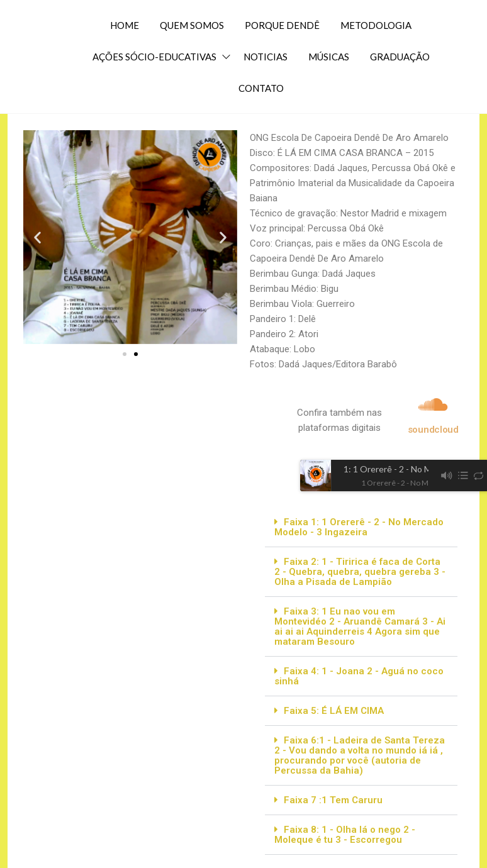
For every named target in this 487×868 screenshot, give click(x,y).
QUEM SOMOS (192, 25)
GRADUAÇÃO (400, 57)
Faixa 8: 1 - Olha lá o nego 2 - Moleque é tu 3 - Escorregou (345, 835)
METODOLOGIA (376, 25)
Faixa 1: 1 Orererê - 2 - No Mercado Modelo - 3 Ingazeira (359, 527)
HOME (125, 25)
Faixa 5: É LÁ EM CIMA (334, 711)
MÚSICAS (329, 57)
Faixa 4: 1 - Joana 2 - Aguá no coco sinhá (359, 676)
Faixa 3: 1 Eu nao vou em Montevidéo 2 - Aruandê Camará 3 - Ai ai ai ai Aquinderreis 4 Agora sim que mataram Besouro (360, 626)
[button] (37, 237)
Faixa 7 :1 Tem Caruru (333, 800)
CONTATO (261, 88)
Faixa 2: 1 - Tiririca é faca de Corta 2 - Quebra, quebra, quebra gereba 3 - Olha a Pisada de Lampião (360, 572)
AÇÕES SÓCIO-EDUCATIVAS (154, 57)
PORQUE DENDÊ (282, 25)
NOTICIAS (266, 57)
